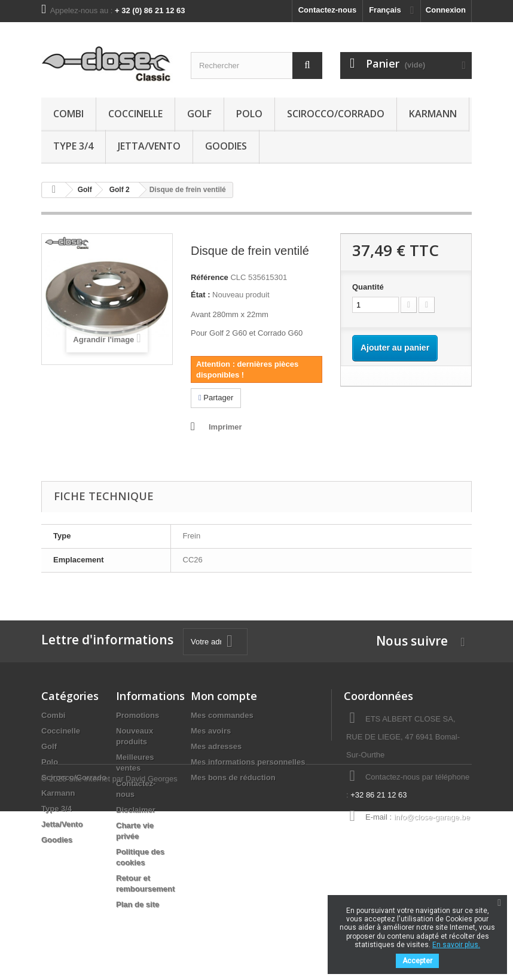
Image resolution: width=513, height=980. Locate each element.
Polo (249, 114)
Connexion (446, 10)
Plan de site (138, 904)
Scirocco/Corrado (336, 114)
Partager (216, 398)
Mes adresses (216, 746)
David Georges (152, 947)
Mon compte (224, 696)
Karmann (433, 114)
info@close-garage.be (432, 817)
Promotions (138, 715)
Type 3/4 (73, 146)
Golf (199, 114)
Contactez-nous (328, 10)
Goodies (226, 146)
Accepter (417, 961)
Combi (68, 114)
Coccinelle (135, 114)
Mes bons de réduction (233, 777)
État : (201, 295)
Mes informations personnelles (248, 762)
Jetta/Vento (149, 146)
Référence (210, 277)
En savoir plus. (456, 945)
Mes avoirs (211, 731)
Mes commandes (222, 715)
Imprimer (225, 427)
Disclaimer (136, 810)
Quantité (368, 287)
